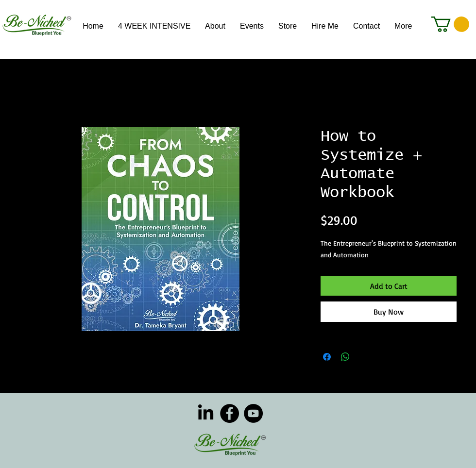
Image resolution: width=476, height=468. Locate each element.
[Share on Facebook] (327, 357)
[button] (450, 24)
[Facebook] (229, 413)
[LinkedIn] (206, 413)
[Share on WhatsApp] (345, 357)
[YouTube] (253, 413)
